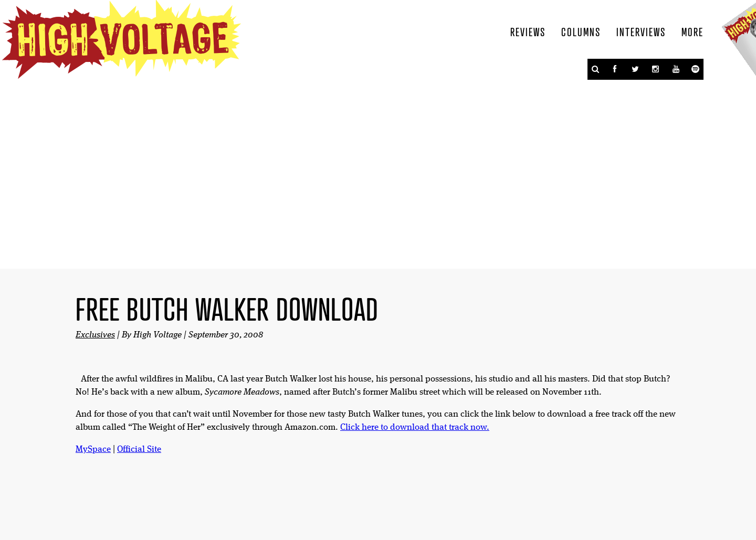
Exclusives (95, 335)
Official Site (139, 449)
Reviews (528, 31)
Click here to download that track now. (415, 427)
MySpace (93, 449)
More (692, 31)
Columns (581, 31)
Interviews (641, 31)
